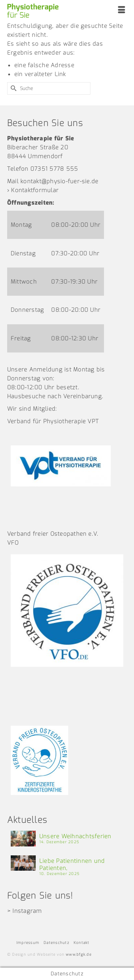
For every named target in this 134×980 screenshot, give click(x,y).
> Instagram (25, 911)
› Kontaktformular (33, 190)
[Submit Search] (13, 88)
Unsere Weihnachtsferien (75, 836)
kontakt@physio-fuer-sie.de (59, 181)
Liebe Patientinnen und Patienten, (72, 864)
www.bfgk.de (79, 954)
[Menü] (121, 11)
